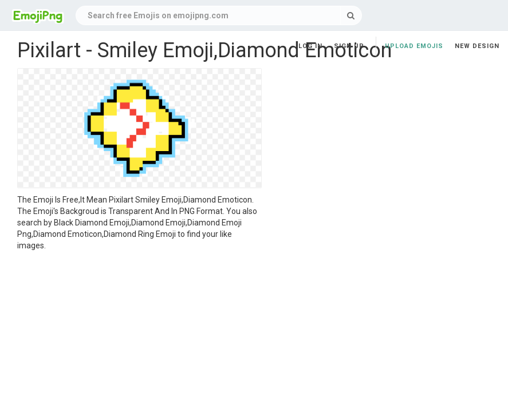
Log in (310, 46)
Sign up (349, 46)
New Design (477, 46)
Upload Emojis (414, 46)
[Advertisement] (139, 337)
